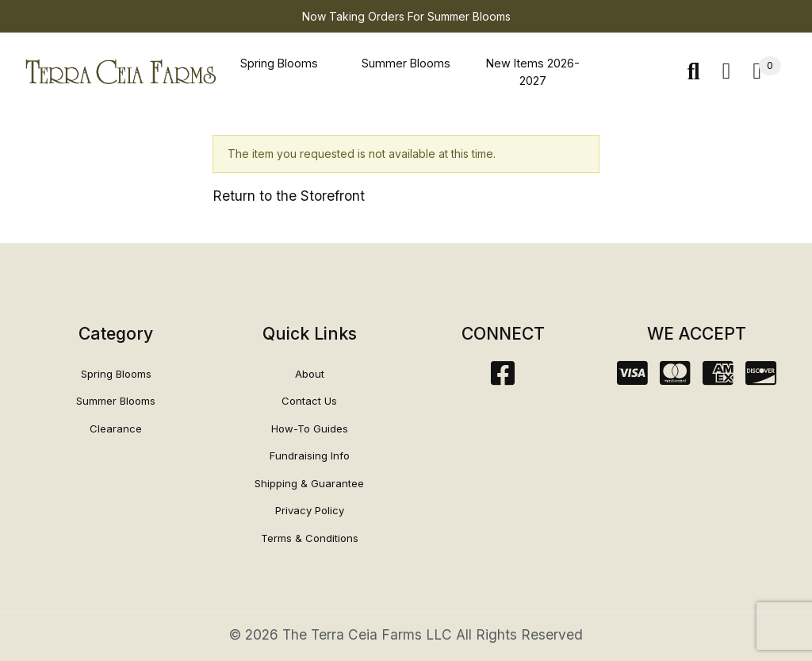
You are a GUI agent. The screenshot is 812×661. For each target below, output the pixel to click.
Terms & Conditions (310, 538)
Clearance (116, 428)
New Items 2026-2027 (533, 72)
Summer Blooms (406, 63)
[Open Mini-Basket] (767, 72)
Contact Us (309, 401)
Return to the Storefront (289, 196)
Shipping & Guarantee (309, 483)
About (310, 374)
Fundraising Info (310, 455)
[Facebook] (503, 378)
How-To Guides (310, 428)
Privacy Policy (310, 510)
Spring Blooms (279, 63)
